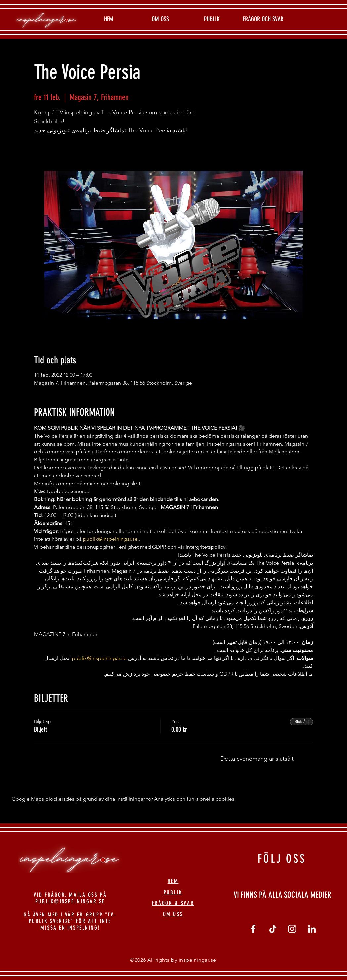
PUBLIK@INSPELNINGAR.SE (70, 901)
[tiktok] (273, 929)
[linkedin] (312, 929)
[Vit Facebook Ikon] (253, 929)
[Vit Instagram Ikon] (292, 929)
